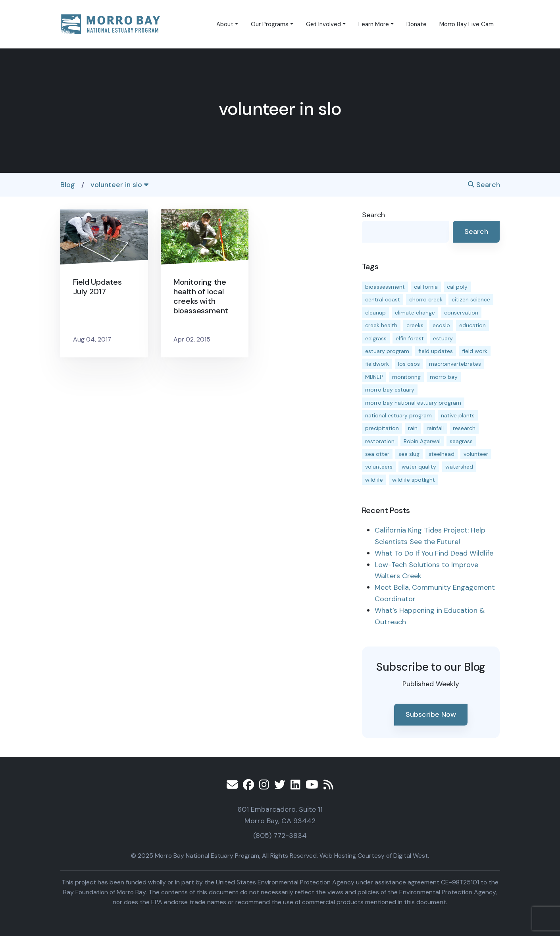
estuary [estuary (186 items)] (443, 338)
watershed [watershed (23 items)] (459, 467)
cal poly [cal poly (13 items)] (457, 287)
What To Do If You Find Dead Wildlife (434, 553)
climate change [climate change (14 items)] (415, 313)
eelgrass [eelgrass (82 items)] (376, 338)
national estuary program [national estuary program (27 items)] (398, 415)
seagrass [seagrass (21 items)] (461, 441)
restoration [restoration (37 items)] (380, 441)
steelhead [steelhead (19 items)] (442, 454)
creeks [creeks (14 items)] (415, 325)
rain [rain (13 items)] (413, 428)
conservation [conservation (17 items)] (461, 313)
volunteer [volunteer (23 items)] (476, 454)
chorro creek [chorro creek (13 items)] (426, 299)
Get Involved (323, 24)
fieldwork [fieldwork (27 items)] (377, 364)
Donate (417, 24)
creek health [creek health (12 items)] (381, 325)
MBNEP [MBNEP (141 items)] (374, 377)
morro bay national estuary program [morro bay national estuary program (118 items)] (413, 403)
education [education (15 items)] (472, 325)
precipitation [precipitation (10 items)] (382, 428)
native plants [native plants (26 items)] (458, 415)
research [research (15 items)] (464, 428)
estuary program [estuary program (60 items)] (387, 351)
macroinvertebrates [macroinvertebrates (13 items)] (455, 364)
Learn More (374, 24)
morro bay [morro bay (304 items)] (444, 377)
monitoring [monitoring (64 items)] (406, 377)
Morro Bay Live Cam (467, 24)
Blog (68, 185)
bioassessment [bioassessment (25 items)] (385, 287)
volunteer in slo (119, 185)
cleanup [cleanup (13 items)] (375, 313)
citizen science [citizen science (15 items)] (471, 299)
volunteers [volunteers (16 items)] (379, 467)
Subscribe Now (431, 714)
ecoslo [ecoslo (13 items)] (441, 325)
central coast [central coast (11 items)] (383, 299)
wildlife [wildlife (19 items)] (374, 480)
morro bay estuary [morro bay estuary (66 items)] (390, 390)
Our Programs (270, 24)
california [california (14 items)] (426, 287)
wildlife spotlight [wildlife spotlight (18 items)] (414, 480)
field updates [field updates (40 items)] (436, 351)
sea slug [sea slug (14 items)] (409, 454)
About (225, 24)
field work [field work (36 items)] (475, 351)
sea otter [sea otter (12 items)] (377, 454)
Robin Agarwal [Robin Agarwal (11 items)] (422, 441)
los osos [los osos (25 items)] (409, 364)
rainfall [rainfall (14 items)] (435, 428)
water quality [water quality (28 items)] (419, 467)
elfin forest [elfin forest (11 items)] (410, 338)
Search (484, 185)
